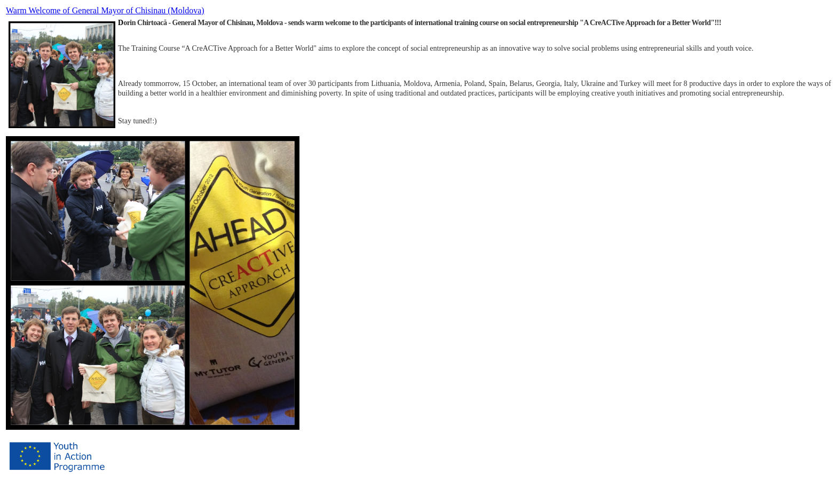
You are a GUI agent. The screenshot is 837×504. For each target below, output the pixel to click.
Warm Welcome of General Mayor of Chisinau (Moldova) (105, 10)
